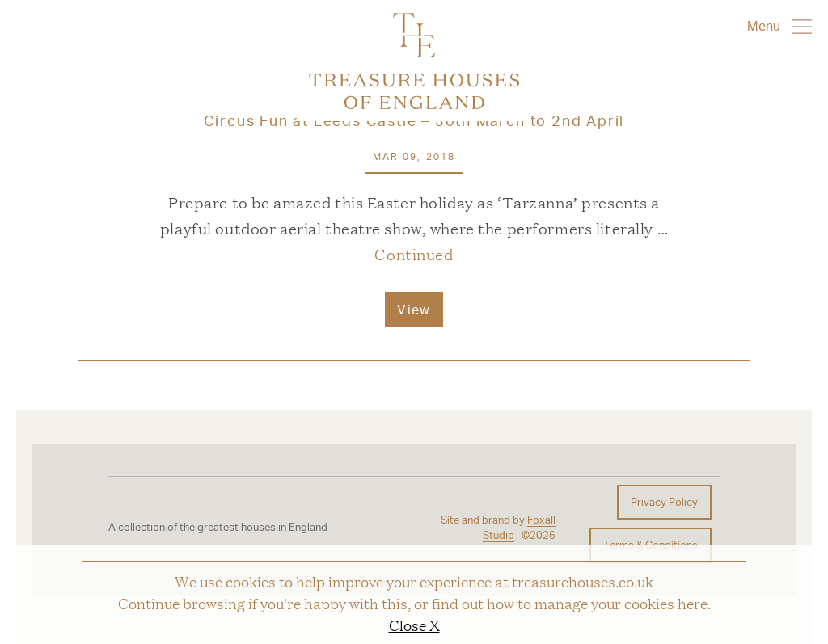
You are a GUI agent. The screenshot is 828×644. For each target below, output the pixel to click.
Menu (779, 26)
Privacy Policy (664, 502)
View (414, 309)
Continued (414, 254)
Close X (414, 625)
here (693, 603)
